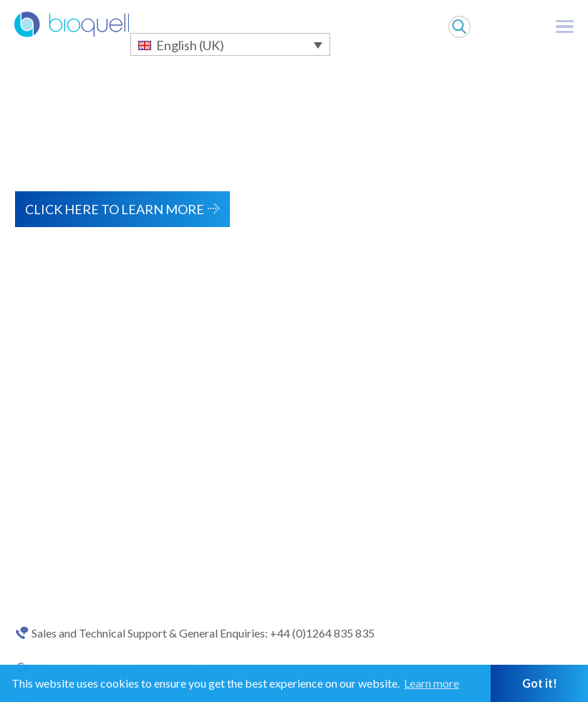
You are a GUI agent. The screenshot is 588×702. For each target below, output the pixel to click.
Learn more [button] (432, 683)
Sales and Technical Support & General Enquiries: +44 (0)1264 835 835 (203, 633)
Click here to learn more (115, 209)
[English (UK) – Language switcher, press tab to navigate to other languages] (230, 44)
